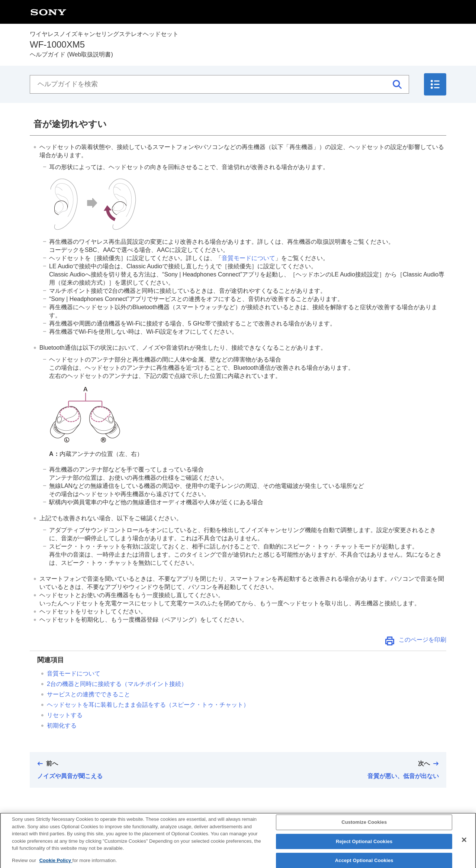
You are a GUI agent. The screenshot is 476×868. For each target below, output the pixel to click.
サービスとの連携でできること (89, 694)
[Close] (464, 846)
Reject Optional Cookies (364, 848)
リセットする (65, 715)
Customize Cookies (364, 829)
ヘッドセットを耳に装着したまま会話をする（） (148, 705)
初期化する (62, 726)
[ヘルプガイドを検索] (219, 84)
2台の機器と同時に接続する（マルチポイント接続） (117, 684)
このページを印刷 (422, 640)
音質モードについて (248, 258)
